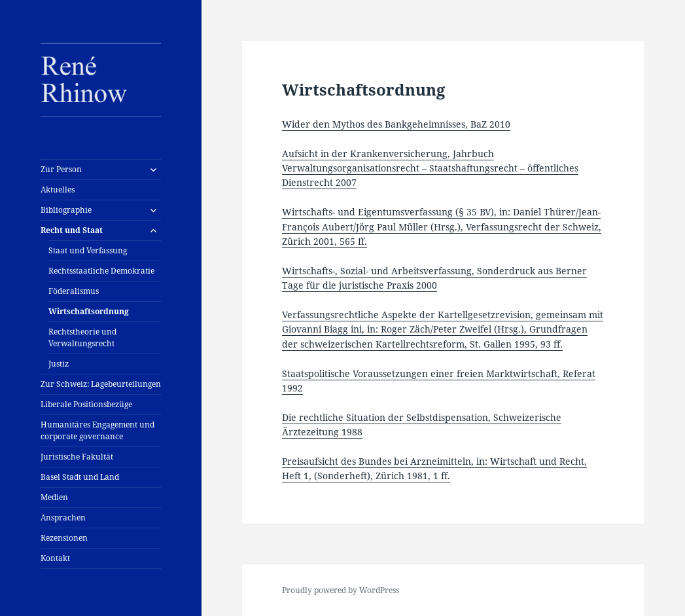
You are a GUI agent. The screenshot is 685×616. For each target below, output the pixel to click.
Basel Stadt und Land (80, 477)
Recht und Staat (72, 230)
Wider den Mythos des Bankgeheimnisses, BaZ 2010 (396, 124)
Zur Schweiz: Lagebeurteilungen (101, 384)
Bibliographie (66, 210)
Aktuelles (58, 190)
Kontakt (55, 558)
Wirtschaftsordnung (89, 311)
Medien (54, 497)
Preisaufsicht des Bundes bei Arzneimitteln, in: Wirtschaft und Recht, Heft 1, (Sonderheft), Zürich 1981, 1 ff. (434, 468)
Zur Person (61, 169)
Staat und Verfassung (88, 250)
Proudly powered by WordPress (341, 590)
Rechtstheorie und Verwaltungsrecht (82, 337)
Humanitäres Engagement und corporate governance (97, 430)
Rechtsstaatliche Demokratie (101, 271)
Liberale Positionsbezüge (86, 404)
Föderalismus (74, 291)
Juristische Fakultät (77, 457)
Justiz (59, 364)
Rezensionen (64, 538)
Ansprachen (63, 517)
